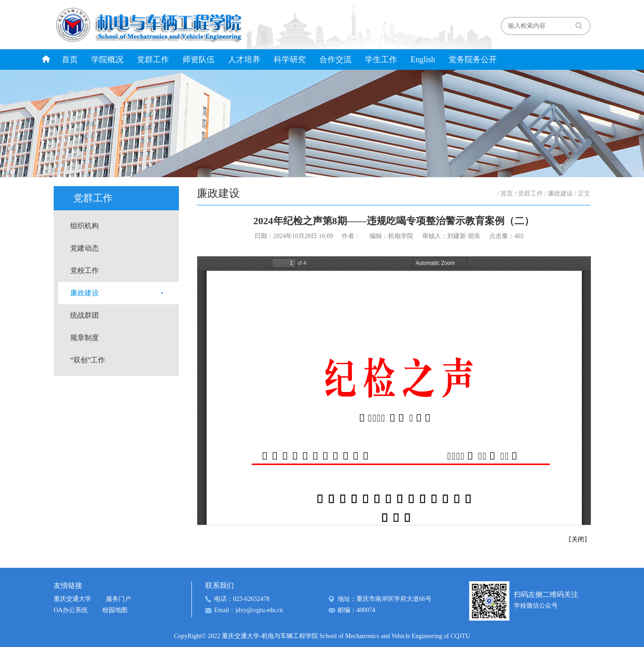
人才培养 (244, 60)
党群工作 (153, 60)
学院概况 (107, 60)
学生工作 (381, 60)
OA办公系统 (71, 610)
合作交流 (335, 60)
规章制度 (85, 338)
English (423, 60)
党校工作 (85, 270)
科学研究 (290, 60)
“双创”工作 (88, 360)
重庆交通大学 (72, 599)
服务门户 (119, 599)
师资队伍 (199, 60)
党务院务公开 (473, 60)
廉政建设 (85, 293)
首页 (70, 60)
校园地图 (115, 610)
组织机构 (85, 226)
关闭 (578, 539)
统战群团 (85, 315)
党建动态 (85, 248)
